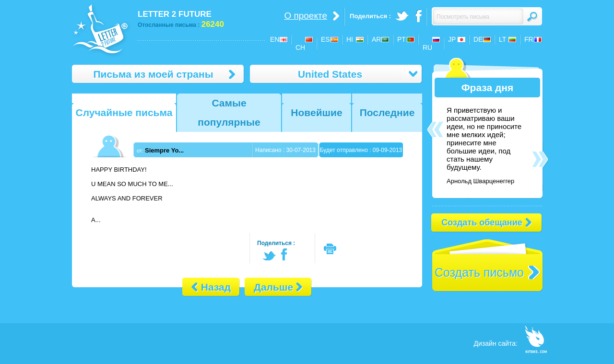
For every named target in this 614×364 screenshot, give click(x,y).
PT (401, 39)
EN (275, 39)
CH (300, 47)
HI (350, 39)
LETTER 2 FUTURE (175, 14)
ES (325, 39)
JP (452, 39)
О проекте (306, 16)
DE (478, 39)
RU (427, 47)
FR (529, 39)
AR (376, 39)
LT (502, 39)
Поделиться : (276, 243)
